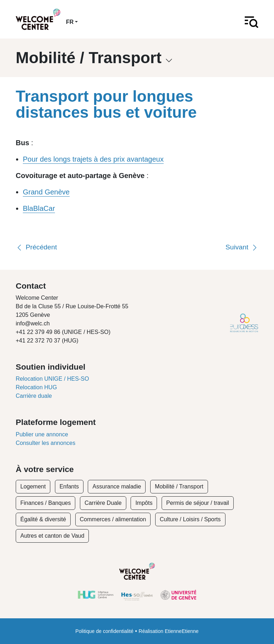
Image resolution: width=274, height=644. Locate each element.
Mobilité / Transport (179, 486)
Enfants (69, 486)
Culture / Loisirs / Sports (190, 519)
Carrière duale (34, 396)
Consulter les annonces (45, 443)
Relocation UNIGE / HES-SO (52, 379)
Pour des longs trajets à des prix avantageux (93, 159)
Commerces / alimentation (113, 519)
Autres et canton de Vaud (52, 536)
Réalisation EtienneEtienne (169, 631)
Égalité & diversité (43, 519)
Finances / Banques (45, 503)
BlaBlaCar (39, 208)
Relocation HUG (36, 387)
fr (70, 22)
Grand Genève (46, 192)
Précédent (36, 247)
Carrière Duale (103, 503)
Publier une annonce (42, 434)
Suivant (242, 247)
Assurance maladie (117, 486)
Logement (33, 486)
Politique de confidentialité (104, 631)
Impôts (144, 503)
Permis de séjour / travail (198, 503)
